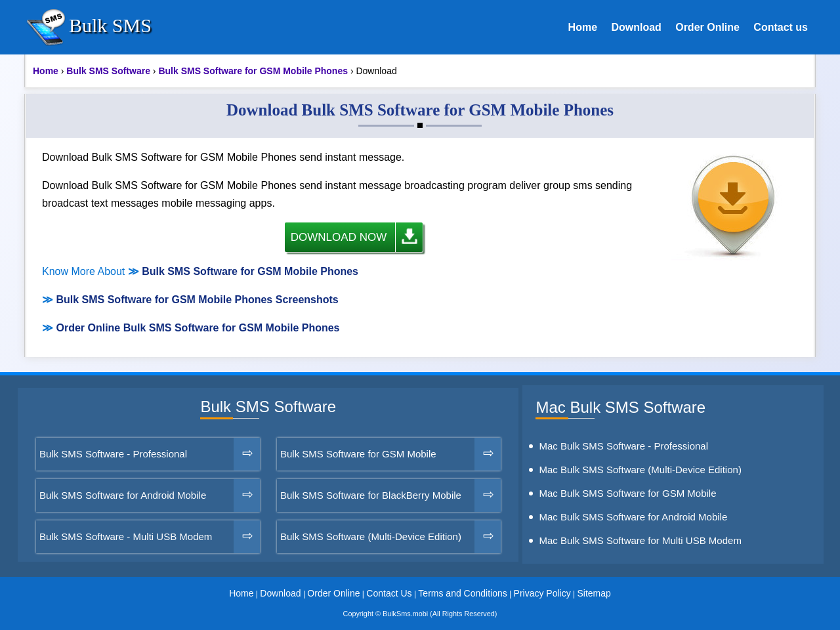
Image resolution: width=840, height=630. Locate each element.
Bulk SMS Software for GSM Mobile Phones (250, 271)
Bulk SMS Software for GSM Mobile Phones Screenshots (197, 300)
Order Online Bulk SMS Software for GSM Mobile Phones (198, 328)
